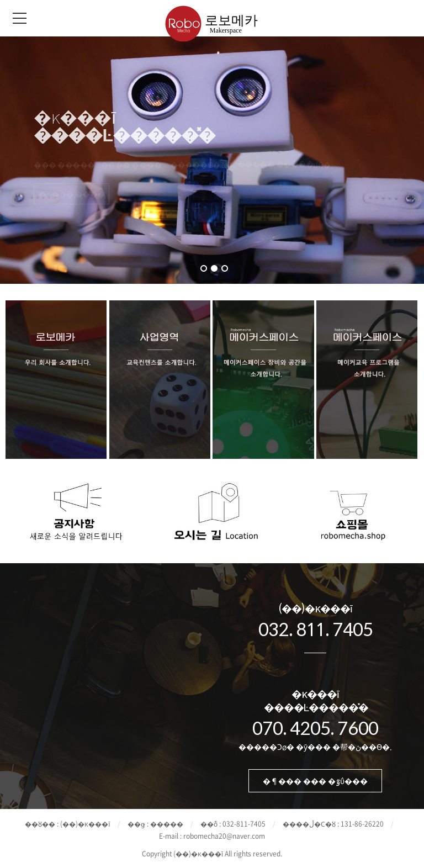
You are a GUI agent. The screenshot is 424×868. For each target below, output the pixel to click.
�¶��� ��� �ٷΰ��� (315, 781)
